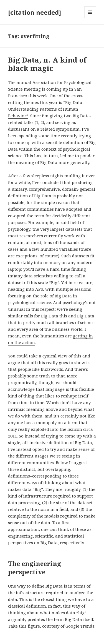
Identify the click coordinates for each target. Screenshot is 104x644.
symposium (68, 129)
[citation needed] (35, 12)
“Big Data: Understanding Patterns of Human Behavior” (46, 109)
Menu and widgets (90, 18)
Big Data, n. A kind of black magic (47, 64)
